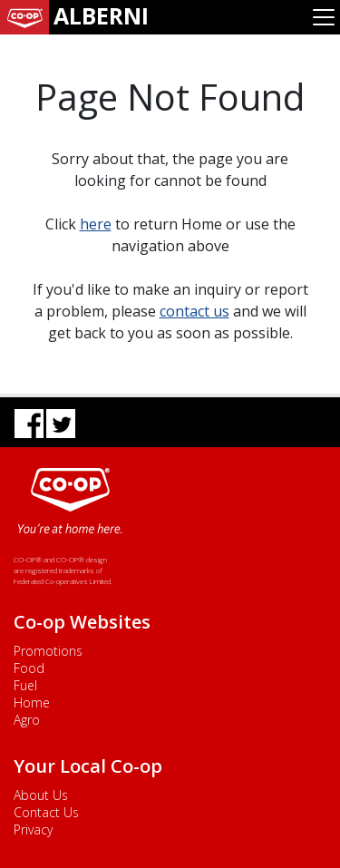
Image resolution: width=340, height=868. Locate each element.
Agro (27, 720)
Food (29, 668)
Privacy (33, 829)
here (96, 224)
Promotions (48, 651)
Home (32, 702)
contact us (194, 311)
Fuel (25, 685)
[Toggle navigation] (324, 17)
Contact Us (46, 812)
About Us (41, 795)
